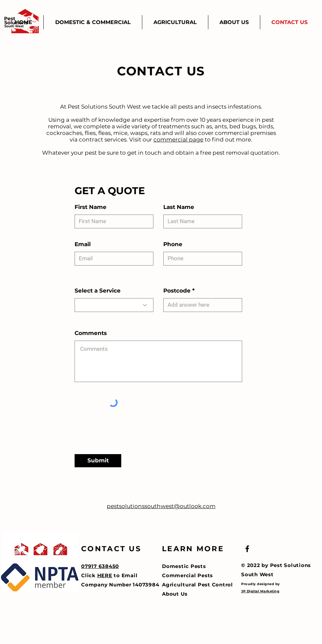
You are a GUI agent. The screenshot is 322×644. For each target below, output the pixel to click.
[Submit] (98, 461)
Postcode (177, 291)
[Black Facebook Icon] (247, 549)
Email (83, 244)
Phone (173, 244)
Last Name (179, 207)
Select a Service (98, 291)
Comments (91, 333)
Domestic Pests (184, 566)
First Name (91, 207)
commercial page (178, 140)
